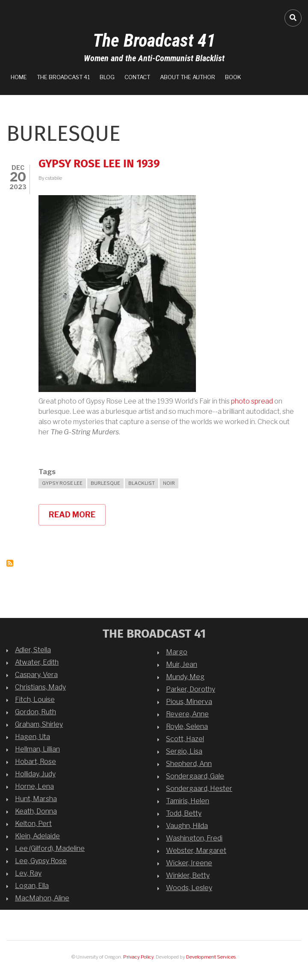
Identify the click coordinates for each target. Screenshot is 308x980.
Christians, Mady (40, 687)
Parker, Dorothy (191, 689)
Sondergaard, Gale (195, 776)
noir (169, 483)
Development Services (211, 957)
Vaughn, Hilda (187, 826)
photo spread (252, 401)
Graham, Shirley (39, 724)
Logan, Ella (32, 886)
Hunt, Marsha (36, 799)
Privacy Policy (138, 957)
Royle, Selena (187, 726)
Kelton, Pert (33, 824)
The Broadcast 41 (154, 40)
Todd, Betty (184, 813)
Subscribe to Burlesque (10, 563)
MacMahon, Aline (42, 898)
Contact (137, 77)
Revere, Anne (187, 714)
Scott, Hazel (185, 739)
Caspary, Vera (36, 675)
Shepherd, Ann (189, 764)
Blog (107, 77)
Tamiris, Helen (188, 801)
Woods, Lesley (189, 888)
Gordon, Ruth (36, 712)
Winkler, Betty (188, 875)
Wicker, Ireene (189, 863)
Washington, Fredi (194, 838)
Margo (177, 652)
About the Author (188, 77)
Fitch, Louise (35, 699)
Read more (77, 518)
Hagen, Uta (33, 737)
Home (19, 77)
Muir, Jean (182, 664)
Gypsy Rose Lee (62, 483)
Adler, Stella (33, 650)
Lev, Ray (28, 873)
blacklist (142, 483)
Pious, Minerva (189, 702)
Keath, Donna (36, 811)
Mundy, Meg (185, 677)
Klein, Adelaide (37, 836)
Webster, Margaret (196, 851)
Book (233, 77)
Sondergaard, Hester (199, 788)
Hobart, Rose (36, 762)
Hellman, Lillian (37, 749)
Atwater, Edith (37, 662)
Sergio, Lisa (184, 751)
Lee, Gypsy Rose (41, 861)
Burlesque (105, 483)
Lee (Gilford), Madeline (50, 848)
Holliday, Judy (35, 774)
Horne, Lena (34, 786)
